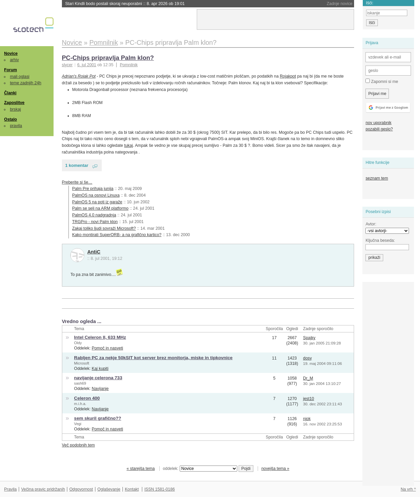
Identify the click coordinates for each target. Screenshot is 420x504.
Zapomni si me (382, 81)
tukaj (129, 145)
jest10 (309, 399)
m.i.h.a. (80, 404)
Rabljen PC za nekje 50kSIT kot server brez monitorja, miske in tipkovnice (153, 358)
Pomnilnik (129, 65)
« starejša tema (141, 469)
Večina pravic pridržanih (43, 489)
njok (307, 419)
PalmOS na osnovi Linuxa (96, 195)
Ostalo (10, 119)
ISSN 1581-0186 (159, 489)
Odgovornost (81, 489)
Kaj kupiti (100, 369)
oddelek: (200, 469)
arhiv (15, 60)
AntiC (94, 252)
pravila (16, 126)
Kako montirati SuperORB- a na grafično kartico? (117, 235)
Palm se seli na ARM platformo (100, 208)
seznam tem (377, 178)
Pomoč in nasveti (107, 348)
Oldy (78, 343)
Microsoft (81, 363)
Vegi (78, 424)
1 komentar (77, 165)
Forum (10, 70)
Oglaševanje (109, 489)
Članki (10, 93)
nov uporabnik (378, 123)
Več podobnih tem (78, 445)
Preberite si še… (77, 182)
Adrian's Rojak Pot (79, 76)
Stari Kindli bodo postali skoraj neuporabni (125, 4)
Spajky (309, 338)
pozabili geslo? (379, 129)
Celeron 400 (87, 398)
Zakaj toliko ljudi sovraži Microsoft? (104, 228)
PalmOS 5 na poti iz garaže (97, 202)
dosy (308, 358)
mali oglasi (20, 77)
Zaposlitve (14, 103)
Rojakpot (288, 76)
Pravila (10, 489)
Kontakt (132, 489)
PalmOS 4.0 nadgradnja (94, 215)
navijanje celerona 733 (98, 378)
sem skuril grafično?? (98, 418)
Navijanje (100, 389)
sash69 (80, 383)
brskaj (16, 109)
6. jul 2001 (87, 65)
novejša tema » (275, 469)
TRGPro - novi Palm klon (95, 222)
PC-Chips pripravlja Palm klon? (108, 58)
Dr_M (308, 378)
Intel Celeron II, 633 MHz (100, 337)
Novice (11, 54)
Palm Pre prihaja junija (93, 189)
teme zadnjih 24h (26, 83)
